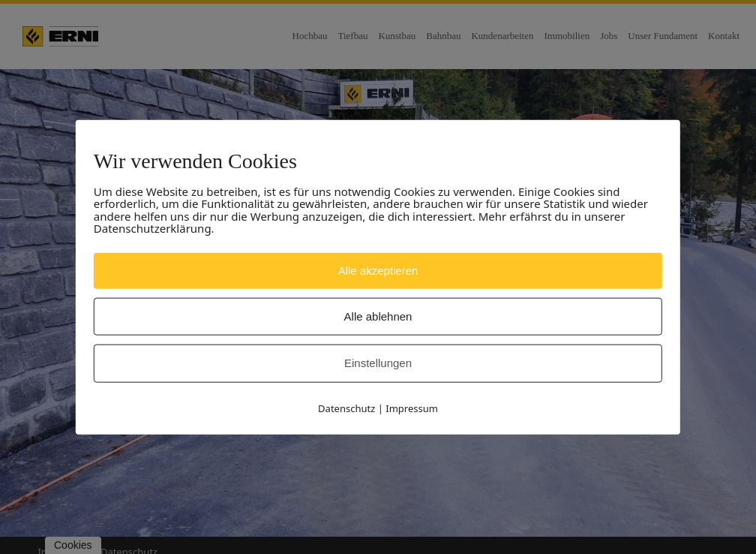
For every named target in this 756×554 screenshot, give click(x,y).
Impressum (412, 408)
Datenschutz (346, 408)
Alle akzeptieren (378, 270)
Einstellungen (378, 363)
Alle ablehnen (378, 316)
